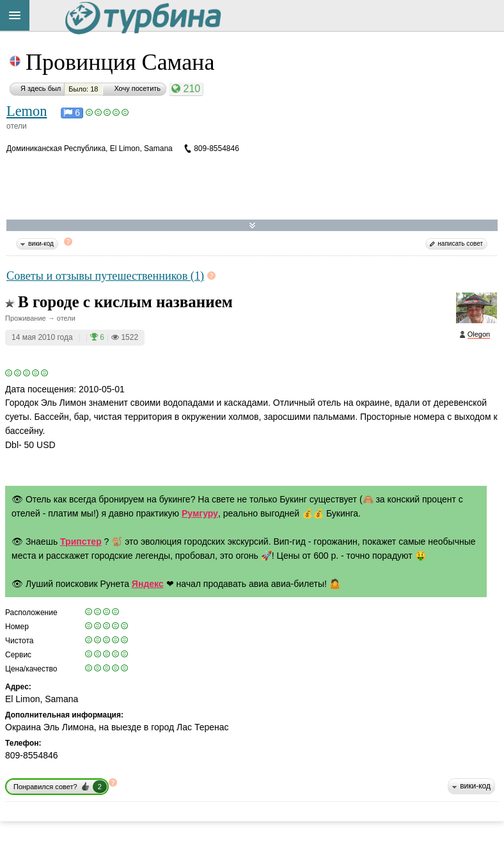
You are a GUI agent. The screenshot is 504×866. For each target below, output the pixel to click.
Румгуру (200, 513)
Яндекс (148, 584)
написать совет (460, 244)
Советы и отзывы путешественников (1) (105, 276)
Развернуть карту (252, 226)
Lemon (27, 111)
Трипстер (81, 541)
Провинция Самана (120, 62)
